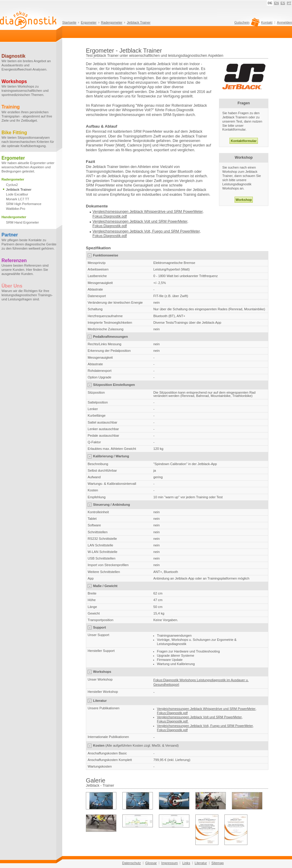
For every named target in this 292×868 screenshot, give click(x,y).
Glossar (151, 863)
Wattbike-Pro (16, 209)
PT (289, 3)
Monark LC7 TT (18, 199)
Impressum (169, 863)
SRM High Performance (24, 204)
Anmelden (285, 22)
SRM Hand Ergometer (22, 222)
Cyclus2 (12, 185)
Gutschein (246, 24)
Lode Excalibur (17, 194)
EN (276, 3)
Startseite (69, 22)
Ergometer (89, 22)
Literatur (201, 863)
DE (270, 3)
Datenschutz (131, 863)
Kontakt (267, 22)
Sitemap (218, 863)
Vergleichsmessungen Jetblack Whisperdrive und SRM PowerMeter (147, 212)
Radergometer (112, 22)
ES (283, 3)
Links (186, 863)
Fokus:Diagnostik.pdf (110, 216)
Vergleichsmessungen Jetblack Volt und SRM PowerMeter (140, 221)
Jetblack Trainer (139, 22)
